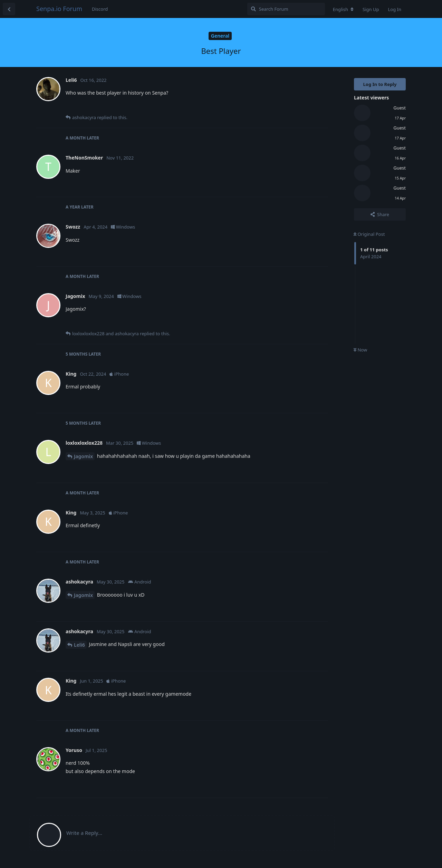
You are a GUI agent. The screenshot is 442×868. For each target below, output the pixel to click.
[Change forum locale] (343, 9)
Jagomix (83, 456)
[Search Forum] (286, 9)
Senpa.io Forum (59, 9)
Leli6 (79, 645)
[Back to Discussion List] (9, 9)
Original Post (369, 234)
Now (360, 350)
